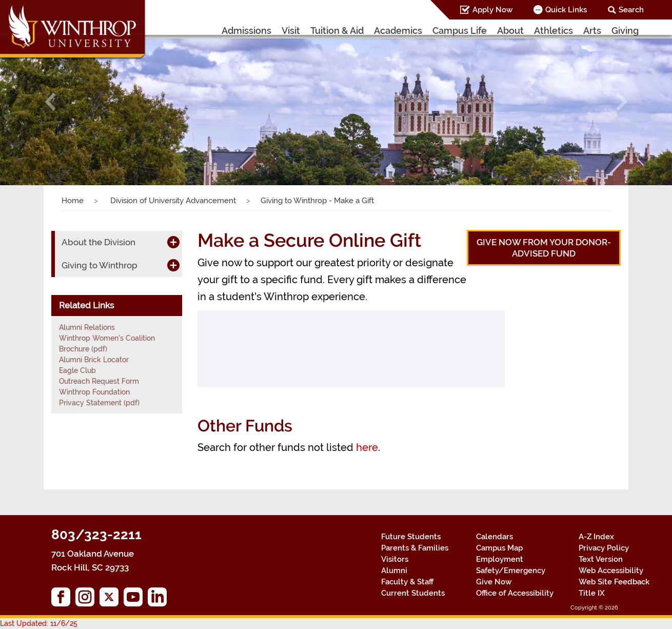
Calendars (495, 537)
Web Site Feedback (614, 582)
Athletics (554, 31)
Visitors (395, 559)
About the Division (98, 242)
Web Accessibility (611, 571)
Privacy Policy (604, 548)
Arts (592, 31)
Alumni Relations (87, 327)
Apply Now (492, 10)
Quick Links (566, 10)
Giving (625, 31)
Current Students (413, 593)
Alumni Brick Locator (94, 360)
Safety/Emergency (511, 571)
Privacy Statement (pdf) (99, 403)
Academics (398, 31)
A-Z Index (596, 537)
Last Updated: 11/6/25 (39, 623)
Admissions (246, 31)
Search (631, 10)
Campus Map (499, 548)
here (367, 447)
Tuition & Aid (337, 31)
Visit (291, 31)
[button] (51, 102)
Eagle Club (77, 370)
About (510, 31)
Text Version (601, 559)
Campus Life (460, 31)
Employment (500, 559)
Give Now (494, 582)
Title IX (592, 593)
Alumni (394, 571)
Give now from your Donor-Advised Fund (544, 248)
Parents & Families (415, 548)
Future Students (411, 537)
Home (73, 201)
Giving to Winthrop (100, 265)
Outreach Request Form (99, 381)
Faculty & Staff (407, 582)
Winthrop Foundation (94, 392)
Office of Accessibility (515, 593)
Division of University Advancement (172, 201)
